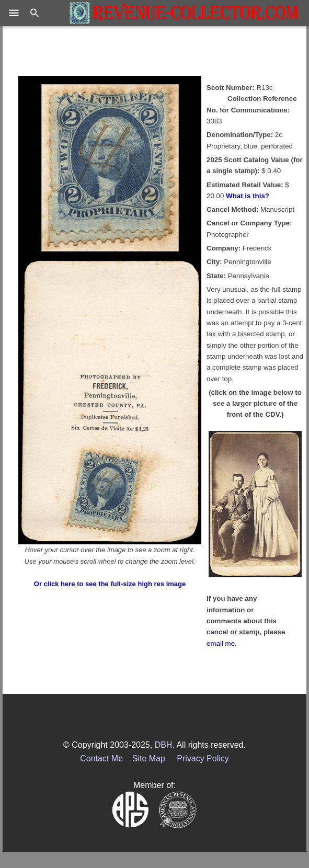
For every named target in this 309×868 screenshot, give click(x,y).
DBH (164, 745)
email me (221, 643)
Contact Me (101, 758)
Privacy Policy (203, 758)
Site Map (149, 758)
